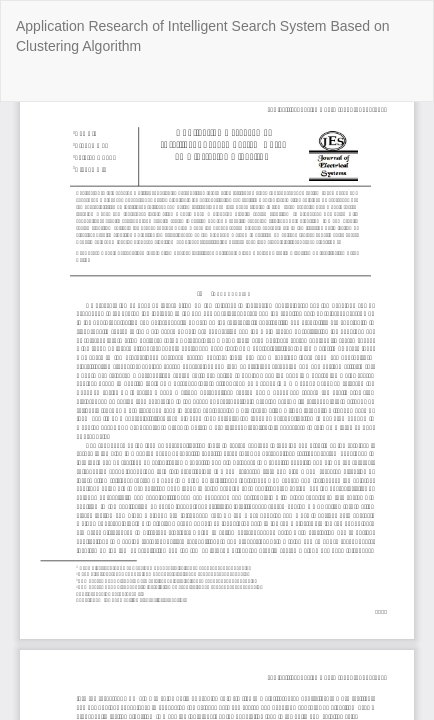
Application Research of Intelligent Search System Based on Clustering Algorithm (203, 36)
